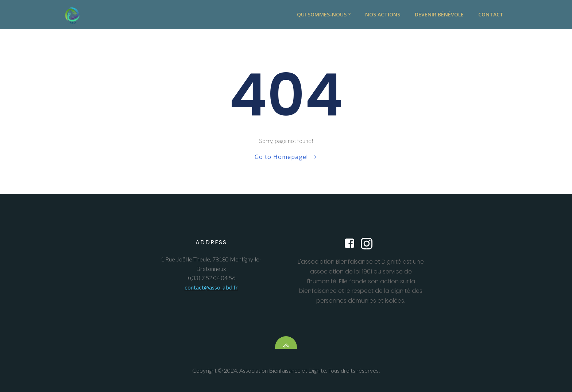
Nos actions (383, 15)
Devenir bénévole (439, 15)
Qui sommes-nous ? (324, 15)
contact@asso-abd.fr (211, 287)
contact (491, 15)
